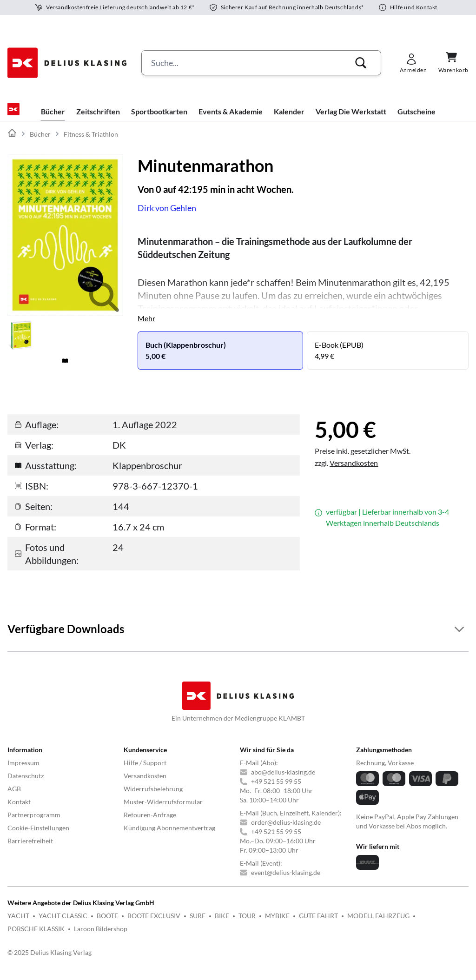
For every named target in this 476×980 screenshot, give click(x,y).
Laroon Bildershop (101, 936)
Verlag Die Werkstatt (351, 119)
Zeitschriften (98, 119)
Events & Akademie (231, 119)
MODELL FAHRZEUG (378, 923)
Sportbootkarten (159, 119)
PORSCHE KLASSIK (36, 936)
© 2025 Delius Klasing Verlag (50, 960)
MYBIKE (277, 923)
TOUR (247, 923)
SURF (198, 923)
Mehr (146, 326)
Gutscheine (416, 119)
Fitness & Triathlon (91, 142)
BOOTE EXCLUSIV (154, 923)
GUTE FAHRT (318, 923)
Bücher (53, 119)
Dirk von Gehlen (167, 215)
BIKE (222, 923)
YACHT (18, 923)
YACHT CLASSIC (63, 923)
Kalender (289, 119)
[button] (361, 63)
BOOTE (107, 923)
